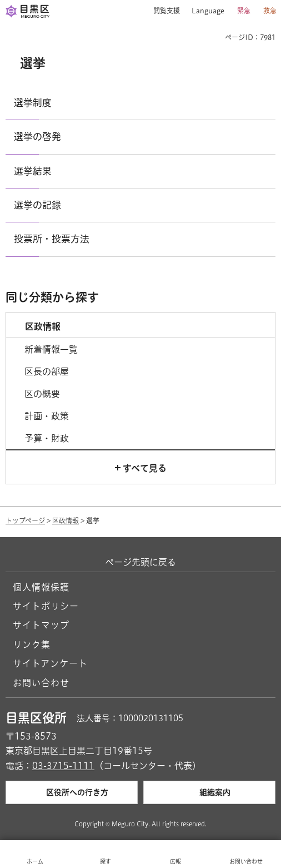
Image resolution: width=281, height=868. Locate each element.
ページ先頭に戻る (140, 562)
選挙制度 (33, 103)
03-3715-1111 (63, 766)
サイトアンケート (50, 663)
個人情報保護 (41, 587)
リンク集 (32, 644)
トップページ (25, 520)
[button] (162, 11)
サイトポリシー (46, 606)
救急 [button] (270, 11)
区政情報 (66, 520)
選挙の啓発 (37, 137)
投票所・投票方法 (52, 239)
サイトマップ (41, 625)
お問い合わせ (41, 683)
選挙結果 (33, 171)
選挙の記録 (37, 205)
